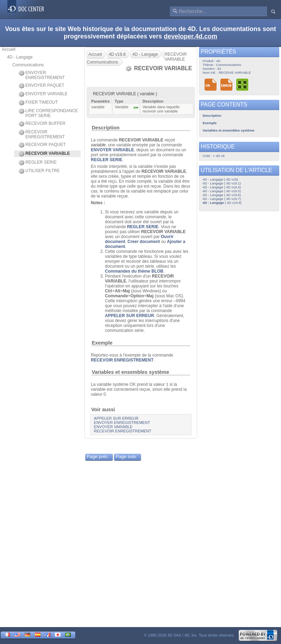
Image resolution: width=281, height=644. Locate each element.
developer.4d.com (191, 36)
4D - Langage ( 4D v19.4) (222, 187)
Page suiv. (126, 457)
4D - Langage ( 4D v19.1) (222, 183)
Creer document (144, 242)
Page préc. (98, 457)
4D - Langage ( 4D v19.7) (222, 199)
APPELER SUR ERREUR (129, 316)
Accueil (9, 49)
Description (105, 128)
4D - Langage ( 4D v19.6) (222, 195)
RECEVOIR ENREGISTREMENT (42, 134)
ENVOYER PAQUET (41, 86)
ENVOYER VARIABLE (43, 94)
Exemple (102, 343)
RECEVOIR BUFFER (42, 124)
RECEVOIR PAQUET (42, 145)
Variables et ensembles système (130, 372)
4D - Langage (20, 57)
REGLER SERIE (38, 163)
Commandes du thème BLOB (134, 271)
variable (98, 145)
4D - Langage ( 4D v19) (220, 179)
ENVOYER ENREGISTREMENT (42, 75)
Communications (28, 65)
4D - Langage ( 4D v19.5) (222, 191)
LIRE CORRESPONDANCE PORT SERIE (48, 113)
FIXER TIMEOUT (38, 103)
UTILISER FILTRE (39, 171)
